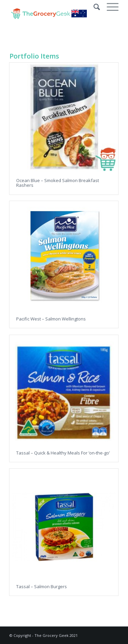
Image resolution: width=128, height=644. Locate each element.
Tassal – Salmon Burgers (42, 586)
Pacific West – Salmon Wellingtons (51, 319)
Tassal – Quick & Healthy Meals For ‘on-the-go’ (63, 453)
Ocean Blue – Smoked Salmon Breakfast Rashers (58, 183)
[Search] (93, 7)
